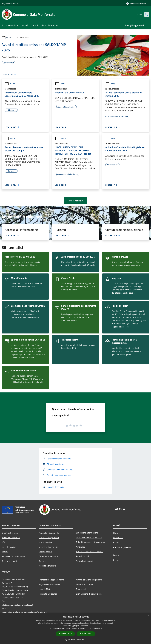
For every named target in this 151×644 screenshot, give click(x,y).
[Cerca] (146, 14)
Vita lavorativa (45, 542)
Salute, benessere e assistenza (90, 551)
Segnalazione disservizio (50, 584)
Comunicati (118, 538)
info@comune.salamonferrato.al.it (17, 605)
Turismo (42, 561)
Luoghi (116, 555)
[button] (76, 640)
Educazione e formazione (87, 533)
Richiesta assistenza (48, 594)
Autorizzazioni (82, 556)
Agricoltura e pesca (85, 561)
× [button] (148, 616)
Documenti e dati (9, 561)
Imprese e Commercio (48, 547)
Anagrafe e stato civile (49, 533)
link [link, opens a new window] (101, 628)
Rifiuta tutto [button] (86, 634)
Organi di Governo (10, 533)
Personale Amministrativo (13, 556)
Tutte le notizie (75, 201)
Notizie (60, 138)
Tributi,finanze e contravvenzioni (91, 542)
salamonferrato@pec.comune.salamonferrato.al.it (24, 612)
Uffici (4, 542)
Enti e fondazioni (9, 547)
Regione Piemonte (10, 3)
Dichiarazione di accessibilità (89, 594)
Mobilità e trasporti (47, 566)
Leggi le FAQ (44, 589)
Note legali (81, 589)
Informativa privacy (85, 584)
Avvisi (9, 38)
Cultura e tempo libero (49, 538)
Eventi (116, 560)
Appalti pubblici (46, 552)
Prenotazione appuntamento (52, 580)
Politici (5, 552)
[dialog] (75, 628)
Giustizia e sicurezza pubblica (89, 537)
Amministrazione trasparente (89, 580)
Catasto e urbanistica (48, 556)
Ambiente (80, 547)
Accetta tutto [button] (65, 634)
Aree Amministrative (11, 538)
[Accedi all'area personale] (136, 3)
